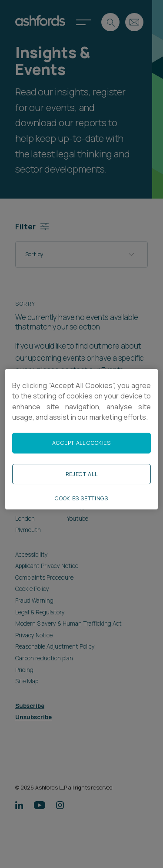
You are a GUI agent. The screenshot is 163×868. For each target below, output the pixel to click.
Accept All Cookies (81, 443)
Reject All (81, 474)
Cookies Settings (81, 498)
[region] (81, 439)
